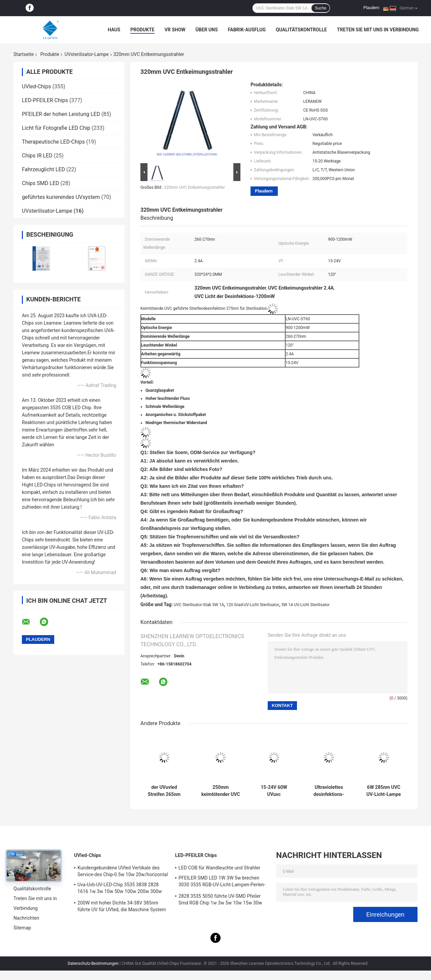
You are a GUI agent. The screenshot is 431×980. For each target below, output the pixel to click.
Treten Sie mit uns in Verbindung (378, 30)
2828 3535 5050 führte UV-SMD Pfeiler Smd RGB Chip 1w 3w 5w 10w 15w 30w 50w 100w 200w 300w (220, 900)
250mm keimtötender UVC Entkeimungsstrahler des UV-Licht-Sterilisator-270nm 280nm (221, 791)
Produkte (142, 30)
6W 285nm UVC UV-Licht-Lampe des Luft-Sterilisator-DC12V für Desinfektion (384, 791)
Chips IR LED (37, 156)
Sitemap (22, 928)
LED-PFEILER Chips (45, 100)
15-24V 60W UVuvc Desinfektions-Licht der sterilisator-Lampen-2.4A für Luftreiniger (274, 791)
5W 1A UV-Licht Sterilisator (306, 605)
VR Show (175, 30)
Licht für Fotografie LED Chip (56, 128)
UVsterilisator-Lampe (87, 54)
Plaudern (371, 8)
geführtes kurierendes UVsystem (61, 197)
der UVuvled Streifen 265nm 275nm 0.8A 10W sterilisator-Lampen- (164, 791)
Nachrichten (26, 918)
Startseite (24, 54)
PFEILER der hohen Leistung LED (61, 114)
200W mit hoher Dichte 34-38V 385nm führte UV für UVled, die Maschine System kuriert (122, 907)
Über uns (207, 30)
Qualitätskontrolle (301, 30)
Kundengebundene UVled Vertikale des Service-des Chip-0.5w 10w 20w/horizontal (123, 871)
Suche (321, 8)
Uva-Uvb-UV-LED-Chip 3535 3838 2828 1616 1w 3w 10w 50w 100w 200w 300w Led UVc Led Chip (120, 889)
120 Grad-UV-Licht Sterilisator (253, 605)
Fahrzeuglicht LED (43, 169)
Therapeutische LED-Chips (53, 142)
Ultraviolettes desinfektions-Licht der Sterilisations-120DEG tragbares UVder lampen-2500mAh (329, 791)
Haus (114, 30)
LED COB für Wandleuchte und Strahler (219, 868)
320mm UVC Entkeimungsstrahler (195, 187)
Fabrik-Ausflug (247, 30)
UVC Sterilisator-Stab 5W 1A (199, 605)
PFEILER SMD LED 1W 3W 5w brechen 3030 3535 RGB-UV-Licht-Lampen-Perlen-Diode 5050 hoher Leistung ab (222, 882)
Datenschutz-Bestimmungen (93, 963)
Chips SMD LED (40, 183)
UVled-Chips (37, 86)
